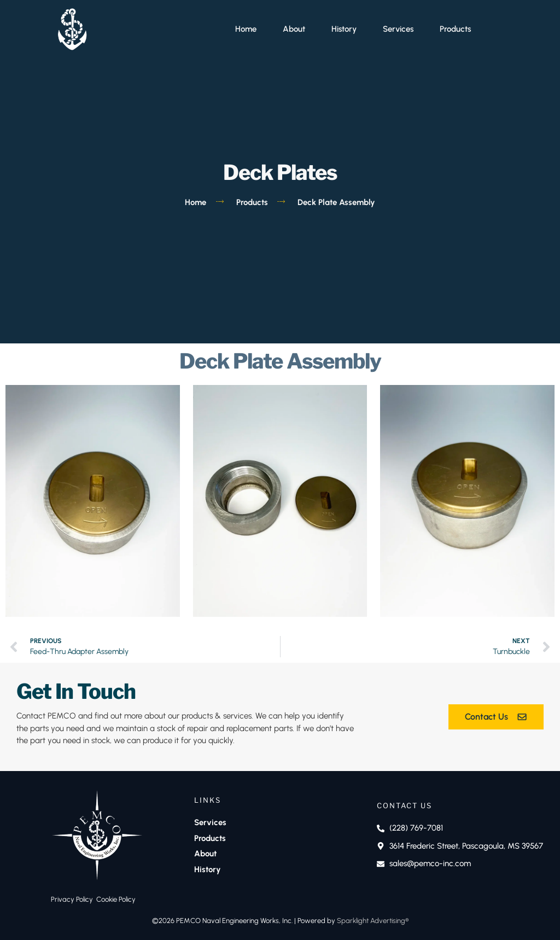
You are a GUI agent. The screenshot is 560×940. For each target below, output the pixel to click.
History (344, 29)
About (294, 29)
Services (398, 29)
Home (246, 29)
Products (455, 29)
